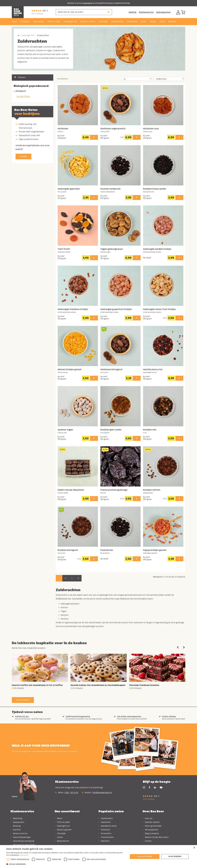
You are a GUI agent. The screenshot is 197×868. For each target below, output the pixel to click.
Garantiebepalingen (21, 837)
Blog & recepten (151, 834)
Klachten (16, 830)
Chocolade (60, 834)
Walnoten (104, 841)
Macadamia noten (108, 826)
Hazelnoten (105, 822)
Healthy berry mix (153, 370)
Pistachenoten (106, 837)
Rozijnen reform (152, 490)
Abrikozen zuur (151, 129)
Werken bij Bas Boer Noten (156, 837)
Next (184, 647)
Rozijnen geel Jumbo (111, 430)
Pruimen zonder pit (110, 189)
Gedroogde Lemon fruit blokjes (159, 309)
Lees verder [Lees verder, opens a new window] (24, 855)
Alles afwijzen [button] (175, 856)
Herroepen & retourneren (23, 845)
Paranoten (104, 830)
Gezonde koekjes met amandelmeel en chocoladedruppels (98, 685)
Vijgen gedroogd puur (112, 249)
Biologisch (21, 91)
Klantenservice (146, 12)
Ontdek (23, 156)
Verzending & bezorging (22, 841)
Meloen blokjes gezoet (70, 370)
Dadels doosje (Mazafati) (71, 490)
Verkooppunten (163, 12)
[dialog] (98, 857)
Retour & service (19, 834)
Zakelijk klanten (151, 822)
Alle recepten (23, 700)
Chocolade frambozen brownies (144, 685)
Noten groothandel (152, 826)
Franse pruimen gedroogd (114, 490)
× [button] (194, 848)
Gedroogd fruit (28, 36)
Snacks (59, 837)
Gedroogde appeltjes (69, 189)
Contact (147, 841)
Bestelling (16, 818)
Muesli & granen (63, 830)
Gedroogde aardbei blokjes (157, 249)
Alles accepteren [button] (145, 856)
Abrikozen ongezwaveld (113, 129)
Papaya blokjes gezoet (155, 550)
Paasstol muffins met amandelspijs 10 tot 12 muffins (37, 685)
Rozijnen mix (150, 430)
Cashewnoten (106, 818)
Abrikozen (63, 129)
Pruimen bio (107, 550)
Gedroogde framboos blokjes (73, 309)
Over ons (147, 818)
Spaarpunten (17, 822)
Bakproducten (62, 841)
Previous (178, 647)
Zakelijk (132, 12)
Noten (58, 818)
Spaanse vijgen (65, 430)
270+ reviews (37, 14)
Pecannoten (105, 834)
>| (78, 578)
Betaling (16, 826)
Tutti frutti (64, 249)
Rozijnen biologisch (68, 550)
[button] (66, 864)
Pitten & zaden (62, 822)
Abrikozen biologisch (111, 370)
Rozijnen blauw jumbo (155, 189)
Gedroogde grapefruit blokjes (116, 309)
